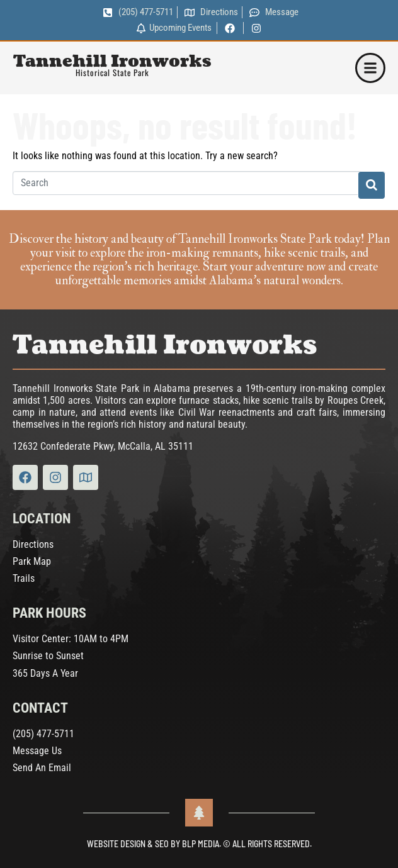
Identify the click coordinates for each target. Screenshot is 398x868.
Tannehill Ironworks (112, 61)
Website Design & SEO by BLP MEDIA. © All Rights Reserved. (199, 844)
